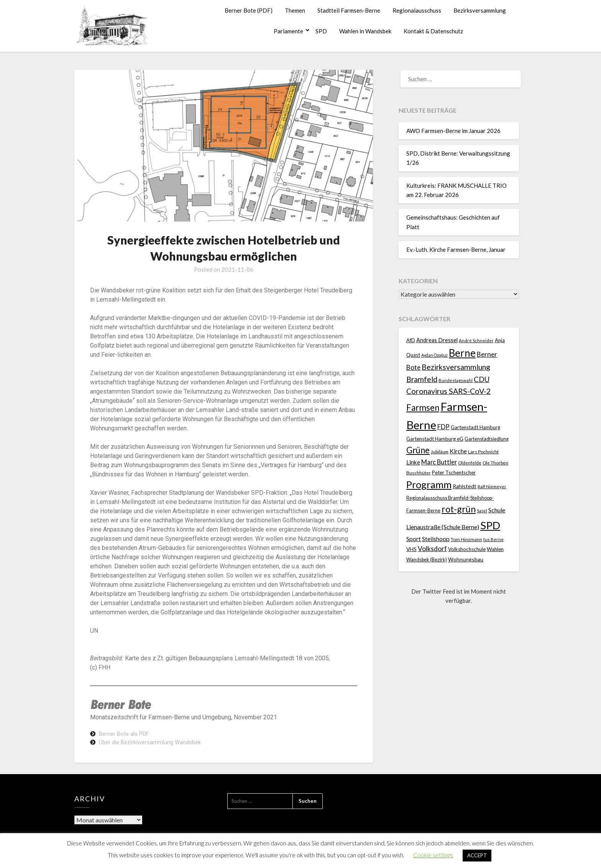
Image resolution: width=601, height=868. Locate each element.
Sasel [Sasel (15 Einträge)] (482, 511)
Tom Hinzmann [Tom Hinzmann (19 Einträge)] (466, 539)
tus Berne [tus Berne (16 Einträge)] (493, 539)
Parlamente (288, 31)
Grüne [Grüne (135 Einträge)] (418, 450)
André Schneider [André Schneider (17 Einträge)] (476, 340)
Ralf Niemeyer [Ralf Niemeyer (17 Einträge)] (492, 487)
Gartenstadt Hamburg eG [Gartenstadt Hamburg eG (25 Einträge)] (435, 439)
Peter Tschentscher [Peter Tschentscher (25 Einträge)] (454, 473)
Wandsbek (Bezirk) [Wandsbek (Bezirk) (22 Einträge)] (427, 560)
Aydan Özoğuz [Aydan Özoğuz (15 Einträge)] (434, 355)
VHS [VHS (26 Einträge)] (411, 549)
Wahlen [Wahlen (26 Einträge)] (495, 549)
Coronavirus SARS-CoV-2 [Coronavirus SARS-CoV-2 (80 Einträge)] (448, 391)
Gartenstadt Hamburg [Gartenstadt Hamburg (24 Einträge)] (475, 427)
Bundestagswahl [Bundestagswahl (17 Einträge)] (456, 380)
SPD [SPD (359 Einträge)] (490, 525)
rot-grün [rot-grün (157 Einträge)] (459, 509)
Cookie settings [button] (433, 855)
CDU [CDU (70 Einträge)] (482, 379)
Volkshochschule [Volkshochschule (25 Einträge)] (467, 549)
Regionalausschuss (417, 10)
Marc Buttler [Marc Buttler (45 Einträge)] (439, 462)
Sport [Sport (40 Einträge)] (414, 539)
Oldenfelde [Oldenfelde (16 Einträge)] (470, 463)
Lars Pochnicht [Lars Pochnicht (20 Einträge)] (483, 452)
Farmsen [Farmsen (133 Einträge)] (423, 408)
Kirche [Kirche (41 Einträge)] (458, 451)
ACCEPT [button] (477, 855)
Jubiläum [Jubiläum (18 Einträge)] (440, 451)
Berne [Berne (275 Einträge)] (462, 353)
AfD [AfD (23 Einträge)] (411, 340)
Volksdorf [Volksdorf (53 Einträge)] (432, 549)
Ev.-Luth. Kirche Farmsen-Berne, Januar (456, 249)
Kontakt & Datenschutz (433, 31)
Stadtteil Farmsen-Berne (349, 10)
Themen (295, 10)
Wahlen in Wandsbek (365, 31)
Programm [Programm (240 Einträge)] (429, 484)
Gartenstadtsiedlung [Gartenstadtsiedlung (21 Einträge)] (487, 439)
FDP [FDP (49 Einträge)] (443, 427)
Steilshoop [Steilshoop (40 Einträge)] (436, 539)
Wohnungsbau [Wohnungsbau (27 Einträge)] (466, 559)
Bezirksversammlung (480, 10)
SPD (321, 31)
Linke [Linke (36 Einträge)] (413, 462)
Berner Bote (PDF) (249, 10)
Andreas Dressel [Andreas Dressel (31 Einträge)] (437, 340)
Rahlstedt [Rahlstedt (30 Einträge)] (465, 486)
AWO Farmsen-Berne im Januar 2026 (453, 131)
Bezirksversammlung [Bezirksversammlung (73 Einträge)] (456, 367)
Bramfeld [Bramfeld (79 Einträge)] (422, 379)
